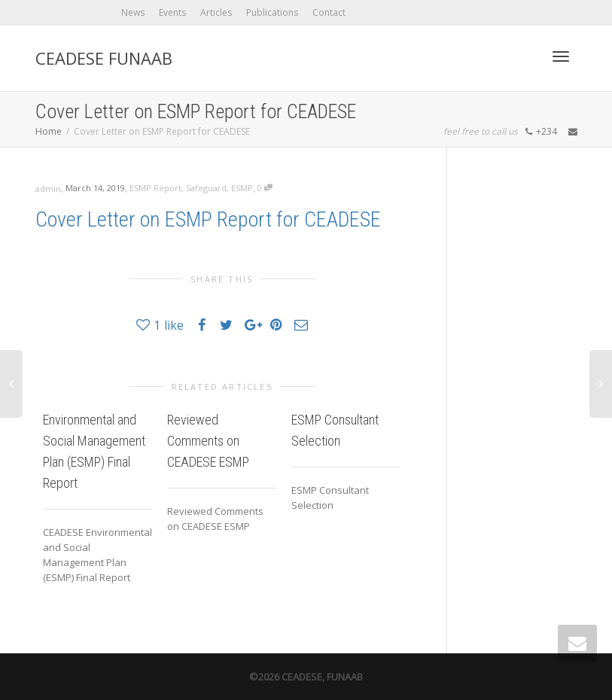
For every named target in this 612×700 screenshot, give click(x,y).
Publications (272, 12)
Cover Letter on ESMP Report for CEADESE (208, 219)
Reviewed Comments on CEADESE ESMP (208, 441)
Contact (329, 12)
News (133, 12)
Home (49, 131)
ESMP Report (155, 188)
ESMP (242, 188)
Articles (216, 12)
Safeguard (206, 188)
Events (172, 12)
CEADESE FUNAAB (104, 58)
